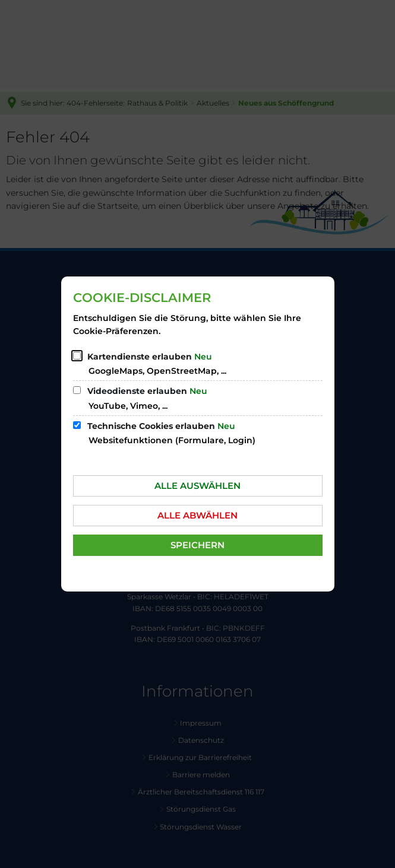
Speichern (197, 545)
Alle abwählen (197, 515)
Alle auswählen (197, 486)
